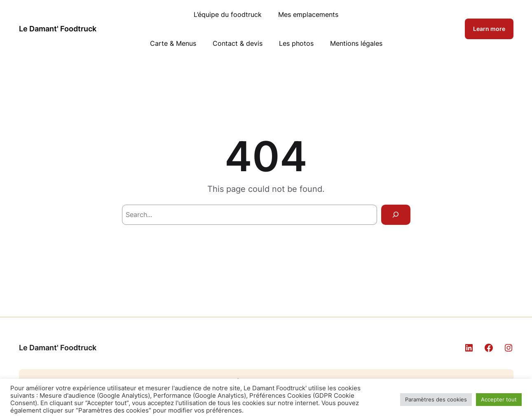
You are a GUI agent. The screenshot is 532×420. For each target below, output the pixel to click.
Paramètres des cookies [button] (436, 399)
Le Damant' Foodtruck (58, 29)
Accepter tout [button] (499, 399)
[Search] (396, 215)
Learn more (489, 29)
